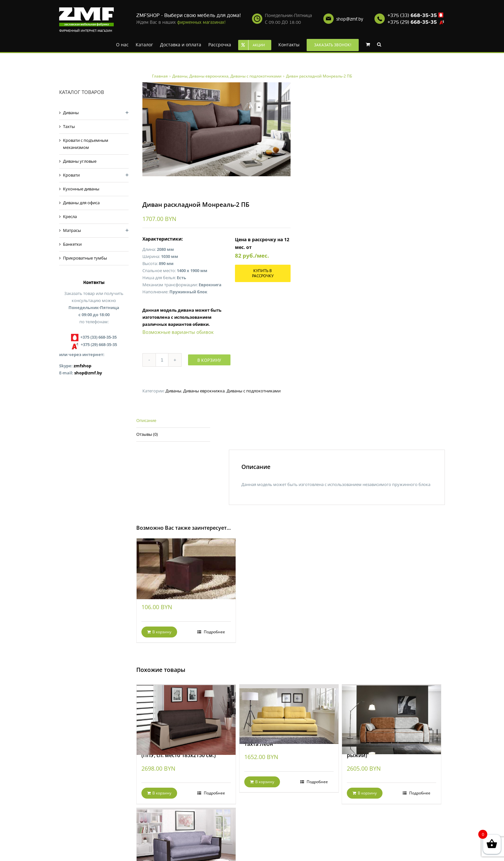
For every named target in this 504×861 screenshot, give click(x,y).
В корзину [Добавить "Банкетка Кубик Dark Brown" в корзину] (162, 632)
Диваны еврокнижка (204, 391)
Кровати (71, 175)
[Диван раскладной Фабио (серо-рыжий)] (392, 711)
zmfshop (82, 366)
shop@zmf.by (350, 19)
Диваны (173, 391)
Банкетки (72, 244)
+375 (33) (412, 15)
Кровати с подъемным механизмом (86, 144)
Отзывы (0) (147, 434)
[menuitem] (122, 44)
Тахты (69, 126)
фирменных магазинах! (201, 22)
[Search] (379, 44)
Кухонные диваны (81, 189)
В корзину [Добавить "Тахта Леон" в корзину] (265, 782)
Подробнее (214, 632)
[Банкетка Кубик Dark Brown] (186, 561)
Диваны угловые (80, 161)
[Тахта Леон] (289, 709)
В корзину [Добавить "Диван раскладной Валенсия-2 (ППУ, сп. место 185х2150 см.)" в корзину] (162, 793)
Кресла (70, 216)
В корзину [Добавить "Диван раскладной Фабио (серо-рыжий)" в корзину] (367, 793)
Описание (146, 420)
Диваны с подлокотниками (254, 391)
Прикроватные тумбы (85, 258)
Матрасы (72, 230)
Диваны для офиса (81, 203)
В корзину (209, 360)
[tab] (173, 421)
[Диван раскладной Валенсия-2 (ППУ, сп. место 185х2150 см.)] (186, 711)
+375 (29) (412, 22)
